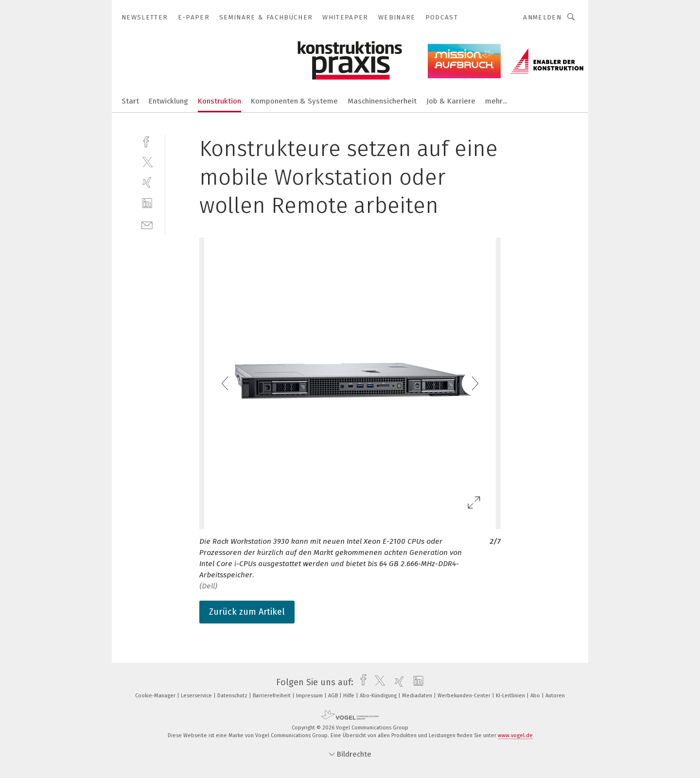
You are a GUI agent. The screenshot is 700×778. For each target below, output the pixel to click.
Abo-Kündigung (379, 696)
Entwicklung (168, 101)
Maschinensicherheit (382, 101)
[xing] (147, 182)
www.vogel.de (515, 735)
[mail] (147, 224)
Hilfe (350, 696)
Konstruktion (219, 101)
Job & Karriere (451, 101)
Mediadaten (418, 696)
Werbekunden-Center (465, 696)
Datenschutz (233, 696)
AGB (334, 696)
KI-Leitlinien (511, 696)
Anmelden (542, 17)
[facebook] (147, 141)
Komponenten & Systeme (294, 101)
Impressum (310, 696)
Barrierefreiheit (272, 696)
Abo (536, 696)
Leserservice (197, 696)
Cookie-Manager (156, 696)
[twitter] (147, 162)
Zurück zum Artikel (247, 612)
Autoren (555, 696)
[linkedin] (147, 203)
